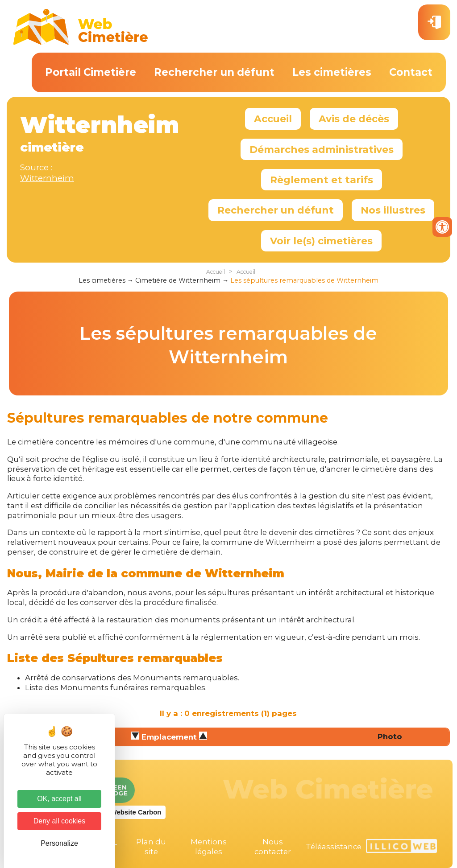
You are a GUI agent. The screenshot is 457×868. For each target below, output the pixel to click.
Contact (411, 72)
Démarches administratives (322, 149)
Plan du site (151, 847)
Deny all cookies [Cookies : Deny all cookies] (60, 821)
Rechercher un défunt (214, 72)
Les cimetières (332, 72)
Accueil (273, 119)
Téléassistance (334, 847)
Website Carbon (136, 812)
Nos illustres (393, 210)
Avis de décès (354, 119)
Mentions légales (209, 847)
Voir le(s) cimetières (321, 241)
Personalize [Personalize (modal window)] (59, 843)
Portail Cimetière (91, 72)
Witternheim (47, 178)
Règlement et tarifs (322, 180)
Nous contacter (273, 847)
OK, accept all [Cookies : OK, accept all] (59, 799)
